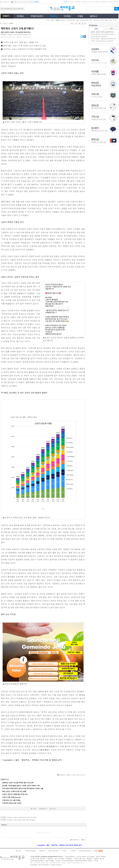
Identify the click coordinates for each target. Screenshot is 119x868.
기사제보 (89, 2)
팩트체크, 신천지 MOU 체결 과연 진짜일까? (21, 820)
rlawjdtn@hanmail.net (24, 35)
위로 (83, 840)
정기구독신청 (96, 2)
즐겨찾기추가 (7, 2)
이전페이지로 (75, 840)
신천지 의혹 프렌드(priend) (11, 797)
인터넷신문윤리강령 (85, 851)
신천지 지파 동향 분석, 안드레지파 (102, 41)
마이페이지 (77, 2)
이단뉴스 (5, 23)
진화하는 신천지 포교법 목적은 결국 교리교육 (18, 783)
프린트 (34, 809)
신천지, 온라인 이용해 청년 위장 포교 (15, 794)
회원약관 (42, 851)
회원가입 (71, 2)
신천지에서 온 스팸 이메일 (11, 800)
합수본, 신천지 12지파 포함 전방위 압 (102, 32)
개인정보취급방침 (30, 851)
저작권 (64, 851)
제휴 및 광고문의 (53, 851)
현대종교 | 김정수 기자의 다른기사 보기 (72, 775)
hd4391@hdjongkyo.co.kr (75, 863)
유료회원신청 (104, 2)
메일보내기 (43, 809)
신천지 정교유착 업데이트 (99, 36)
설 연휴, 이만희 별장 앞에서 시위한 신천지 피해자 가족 (21, 786)
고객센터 (84, 2)
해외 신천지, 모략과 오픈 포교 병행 (14, 791)
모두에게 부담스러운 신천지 (12, 803)
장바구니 (111, 2)
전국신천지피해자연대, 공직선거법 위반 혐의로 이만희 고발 (23, 788)
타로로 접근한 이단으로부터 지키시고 (103, 34)
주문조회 (116, 2)
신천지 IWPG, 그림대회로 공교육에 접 (103, 39)
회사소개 (18, 851)
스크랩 (53, 809)
